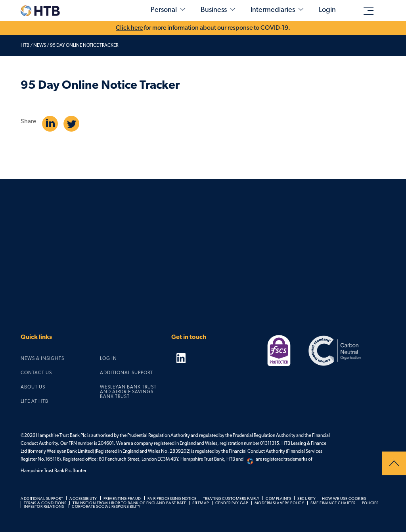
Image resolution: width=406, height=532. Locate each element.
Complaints (278, 499)
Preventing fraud (122, 499)
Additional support (126, 373)
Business (214, 10)
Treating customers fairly (231, 499)
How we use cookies (344, 499)
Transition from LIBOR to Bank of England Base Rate (129, 503)
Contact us (36, 373)
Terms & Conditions (45, 503)
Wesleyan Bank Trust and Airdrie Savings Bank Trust (128, 392)
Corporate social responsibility (106, 507)
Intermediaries (273, 10)
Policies (370, 503)
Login (327, 10)
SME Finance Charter (333, 503)
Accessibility (83, 499)
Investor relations (44, 507)
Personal (164, 10)
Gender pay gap (232, 503)
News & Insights (42, 359)
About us (33, 387)
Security (306, 499)
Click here (129, 28)
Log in (108, 359)
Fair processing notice (172, 499)
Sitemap (201, 503)
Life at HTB (34, 402)
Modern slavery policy (280, 503)
